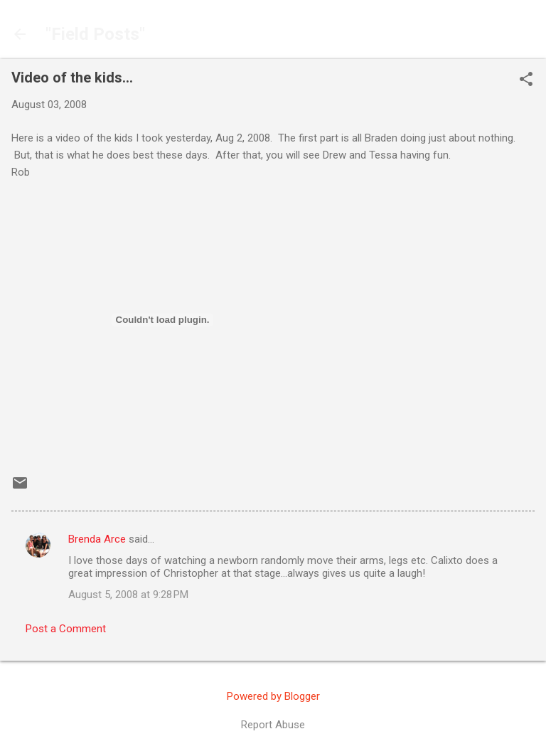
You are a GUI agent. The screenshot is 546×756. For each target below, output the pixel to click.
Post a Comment (66, 629)
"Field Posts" (95, 34)
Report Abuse (273, 725)
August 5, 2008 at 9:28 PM (128, 595)
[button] (526, 80)
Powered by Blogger (273, 696)
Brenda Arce (97, 539)
